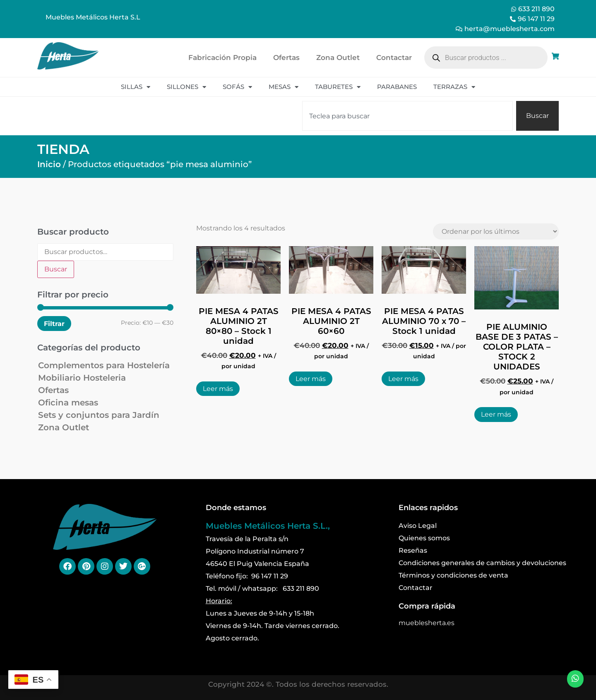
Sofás (237, 87)
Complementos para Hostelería (104, 365)
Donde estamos (236, 508)
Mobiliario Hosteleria (82, 378)
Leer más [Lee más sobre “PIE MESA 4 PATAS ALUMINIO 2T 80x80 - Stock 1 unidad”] (218, 389)
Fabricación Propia (222, 58)
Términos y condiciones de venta (453, 575)
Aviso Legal (418, 526)
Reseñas (413, 550)
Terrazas (454, 87)
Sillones (186, 87)
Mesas (284, 87)
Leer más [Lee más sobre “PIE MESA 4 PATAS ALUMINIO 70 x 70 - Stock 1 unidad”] (403, 379)
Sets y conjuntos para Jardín (99, 415)
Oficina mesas (68, 403)
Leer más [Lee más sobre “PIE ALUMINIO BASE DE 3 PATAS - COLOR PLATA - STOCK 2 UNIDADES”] (496, 414)
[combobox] (407, 116)
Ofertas (286, 58)
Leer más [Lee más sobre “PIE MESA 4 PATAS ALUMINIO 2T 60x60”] (311, 379)
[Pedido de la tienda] (496, 231)
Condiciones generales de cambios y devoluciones (482, 563)
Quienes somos (424, 538)
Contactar (394, 58)
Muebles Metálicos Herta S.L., (268, 526)
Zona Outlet (338, 58)
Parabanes (397, 87)
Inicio (49, 164)
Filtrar (54, 324)
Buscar (56, 269)
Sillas (136, 87)
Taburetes (338, 87)
